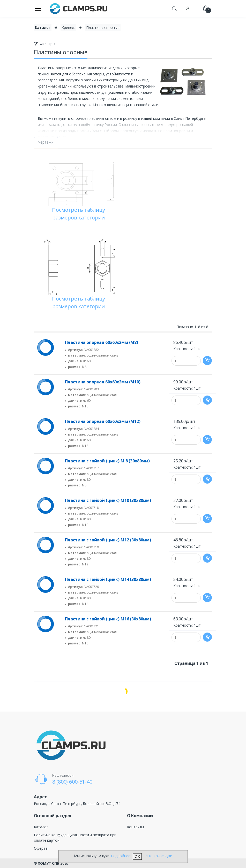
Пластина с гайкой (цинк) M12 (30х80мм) (108, 540)
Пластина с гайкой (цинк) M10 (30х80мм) (108, 500)
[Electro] (79, 8)
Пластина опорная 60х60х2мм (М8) (102, 342)
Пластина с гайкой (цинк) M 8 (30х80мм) (107, 461)
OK (137, 857)
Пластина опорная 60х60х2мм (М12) (103, 421)
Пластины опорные (103, 27)
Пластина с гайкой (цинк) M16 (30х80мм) (108, 619)
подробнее (121, 856)
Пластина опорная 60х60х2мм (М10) (103, 382)
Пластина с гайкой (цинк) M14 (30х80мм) (108, 579)
